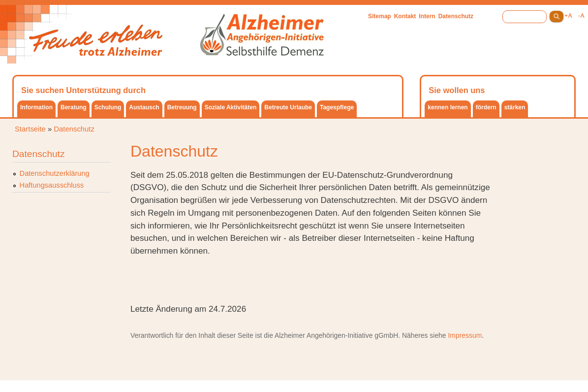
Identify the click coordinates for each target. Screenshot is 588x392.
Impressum (465, 335)
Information (36, 107)
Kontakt (405, 16)
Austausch (144, 107)
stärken (515, 107)
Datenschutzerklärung (55, 173)
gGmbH (386, 335)
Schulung (108, 107)
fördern (486, 107)
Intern (427, 16)
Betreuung (182, 107)
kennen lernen (448, 107)
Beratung (74, 107)
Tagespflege (337, 107)
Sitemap (380, 16)
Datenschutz (456, 16)
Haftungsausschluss (52, 185)
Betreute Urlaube (288, 107)
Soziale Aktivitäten (231, 107)
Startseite (30, 129)
